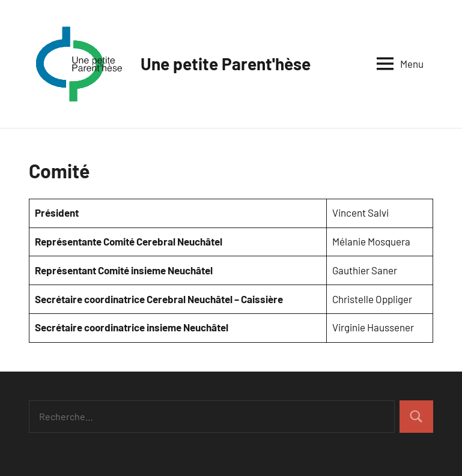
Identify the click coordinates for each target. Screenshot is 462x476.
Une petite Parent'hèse (226, 64)
